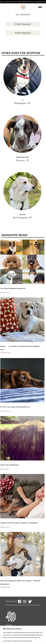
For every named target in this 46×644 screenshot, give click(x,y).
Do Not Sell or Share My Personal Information (18, 641)
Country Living (6, 353)
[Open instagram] (25, 602)
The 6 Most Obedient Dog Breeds (13, 288)
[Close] (45, 627)
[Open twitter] (30, 602)
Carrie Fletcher (7, 411)
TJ (22, 100)
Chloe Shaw (5, 469)
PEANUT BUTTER (22, 157)
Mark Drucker (6, 293)
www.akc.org (6, 587)
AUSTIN (22, 215)
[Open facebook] (20, 602)
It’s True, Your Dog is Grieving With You (15, 407)
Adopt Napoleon (23, 24)
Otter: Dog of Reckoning (9, 465)
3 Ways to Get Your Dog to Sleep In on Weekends (19, 523)
